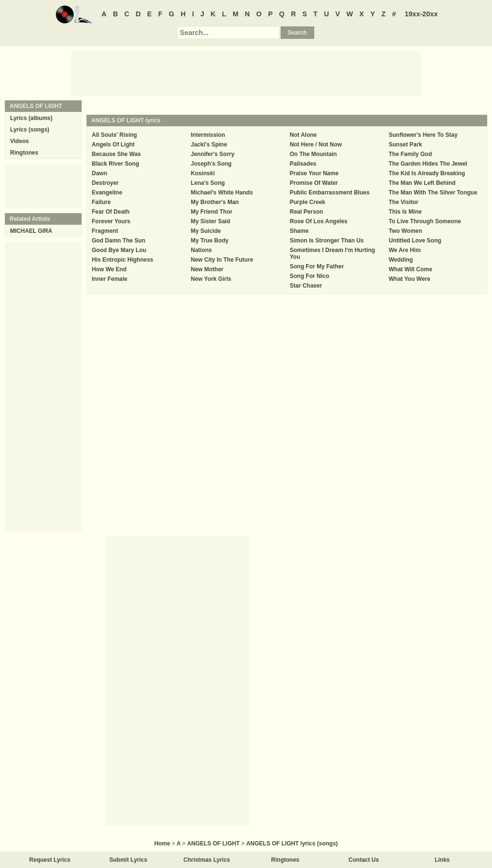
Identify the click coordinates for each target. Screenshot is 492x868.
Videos (19, 141)
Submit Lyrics (129, 860)
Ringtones (24, 153)
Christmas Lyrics (207, 860)
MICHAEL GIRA (31, 231)
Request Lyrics (50, 860)
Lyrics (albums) (31, 118)
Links (442, 860)
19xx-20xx (421, 14)
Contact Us (363, 860)
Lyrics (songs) (30, 130)
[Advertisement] (246, 72)
